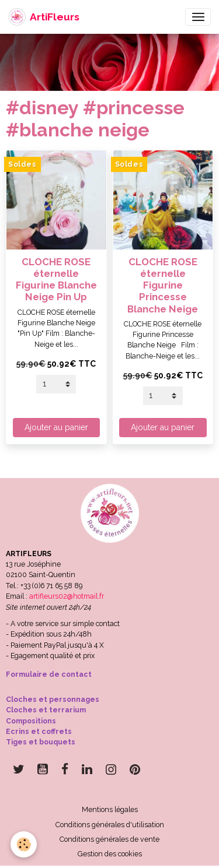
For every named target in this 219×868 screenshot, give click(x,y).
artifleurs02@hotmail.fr (67, 596)
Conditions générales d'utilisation (110, 825)
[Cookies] (24, 844)
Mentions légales (110, 809)
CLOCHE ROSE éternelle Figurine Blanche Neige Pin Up (56, 279)
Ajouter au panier (56, 427)
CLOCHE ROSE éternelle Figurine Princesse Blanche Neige (163, 285)
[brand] (44, 17)
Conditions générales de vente (109, 839)
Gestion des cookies (110, 854)
